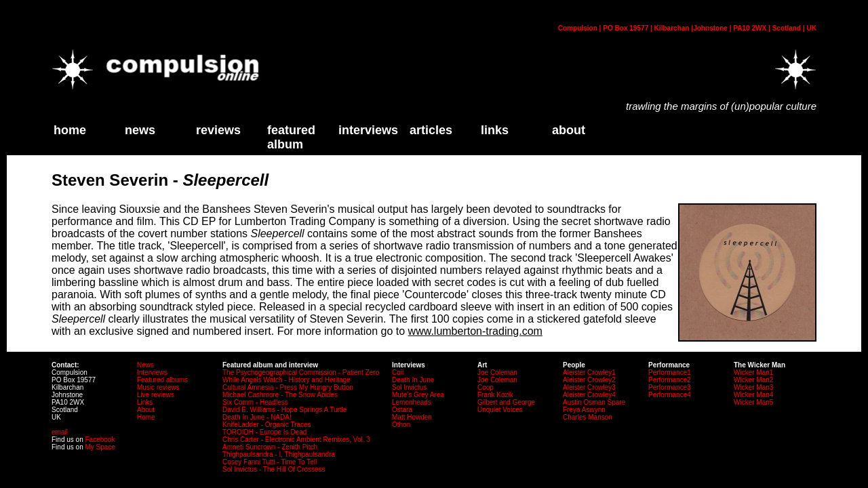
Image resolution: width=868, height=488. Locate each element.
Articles (431, 130)
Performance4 (670, 395)
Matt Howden (412, 417)
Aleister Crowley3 (589, 387)
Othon (401, 425)
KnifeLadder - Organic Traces (267, 425)
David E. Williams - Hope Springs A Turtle (284, 410)
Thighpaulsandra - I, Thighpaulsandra (279, 454)
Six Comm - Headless (255, 402)
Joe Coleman (497, 372)
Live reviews (156, 395)
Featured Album (291, 137)
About (146, 410)
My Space (100, 447)
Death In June (413, 380)
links (495, 130)
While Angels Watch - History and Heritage (287, 380)
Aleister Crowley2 (589, 380)
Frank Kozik (495, 395)
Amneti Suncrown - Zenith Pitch (270, 447)
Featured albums (162, 380)
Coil (398, 372)
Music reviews (158, 387)
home (70, 130)
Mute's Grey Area (418, 395)
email (60, 432)
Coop (486, 387)
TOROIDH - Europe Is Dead (264, 432)
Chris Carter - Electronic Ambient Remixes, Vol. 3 (296, 440)
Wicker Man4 (753, 395)
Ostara (402, 410)
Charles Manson (588, 417)
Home (146, 417)
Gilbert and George (506, 402)
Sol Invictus (409, 387)
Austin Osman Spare (594, 402)
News (140, 130)
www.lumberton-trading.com (475, 331)
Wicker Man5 (753, 402)
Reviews (218, 130)
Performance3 (670, 387)
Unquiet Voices (500, 410)
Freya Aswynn (584, 410)
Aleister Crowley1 (589, 372)
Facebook (100, 440)
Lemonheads (412, 402)
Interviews (368, 130)
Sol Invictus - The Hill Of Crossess (274, 469)
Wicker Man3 (753, 387)
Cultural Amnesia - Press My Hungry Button (288, 387)
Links (145, 402)
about (569, 130)
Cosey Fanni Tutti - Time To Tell (270, 462)
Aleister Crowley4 (589, 395)
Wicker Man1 (753, 372)
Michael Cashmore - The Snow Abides (280, 395)
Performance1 (670, 372)
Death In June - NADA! (257, 417)
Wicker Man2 (753, 380)
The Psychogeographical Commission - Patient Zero (301, 372)
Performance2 (670, 380)
